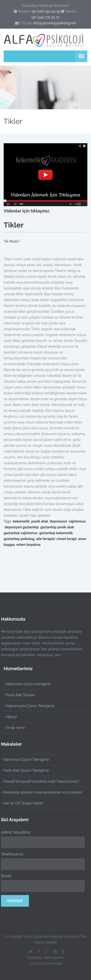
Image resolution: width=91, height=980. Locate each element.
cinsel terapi (66, 539)
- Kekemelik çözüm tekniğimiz (27, 684)
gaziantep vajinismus (21, 533)
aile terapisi (45, 539)
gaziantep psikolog (19, 539)
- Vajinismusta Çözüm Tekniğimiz (29, 706)
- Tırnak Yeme (14, 728)
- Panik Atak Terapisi (19, 695)
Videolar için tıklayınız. (27, 211)
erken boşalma (29, 545)
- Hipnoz (10, 717)
